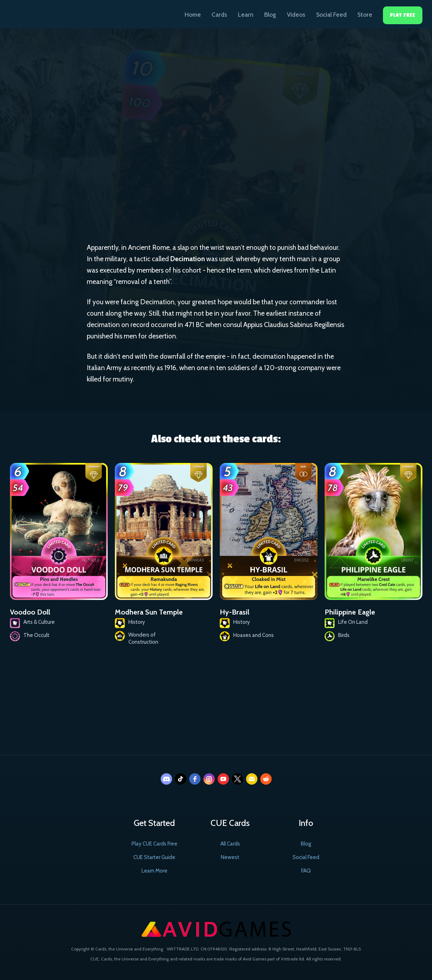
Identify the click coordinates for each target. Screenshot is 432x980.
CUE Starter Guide (154, 857)
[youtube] (223, 779)
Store (365, 15)
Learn (246, 15)
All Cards (230, 844)
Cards (219, 15)
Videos (296, 15)
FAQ (306, 871)
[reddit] (266, 779)
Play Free (403, 15)
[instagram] (209, 779)
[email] (252, 779)
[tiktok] (181, 779)
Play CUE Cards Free (154, 844)
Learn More (154, 871)
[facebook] (195, 779)
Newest (230, 857)
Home (193, 15)
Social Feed (331, 15)
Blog (270, 15)
